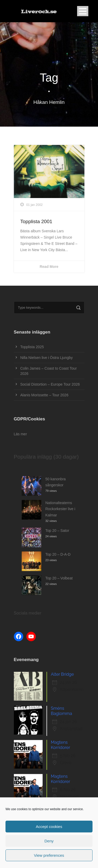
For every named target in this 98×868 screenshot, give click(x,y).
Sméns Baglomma (62, 711)
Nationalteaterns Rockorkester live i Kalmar (60, 509)
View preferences (49, 855)
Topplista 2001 (36, 221)
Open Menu (83, 11)
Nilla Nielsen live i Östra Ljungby (47, 358)
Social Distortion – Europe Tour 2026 (50, 384)
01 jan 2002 (35, 205)
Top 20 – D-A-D (58, 554)
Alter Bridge (62, 674)
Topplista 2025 (32, 347)
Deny (49, 841)
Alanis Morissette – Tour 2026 (44, 395)
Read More (49, 267)
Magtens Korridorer (61, 745)
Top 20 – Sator (57, 531)
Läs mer (21, 434)
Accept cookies (49, 827)
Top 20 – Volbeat (59, 578)
